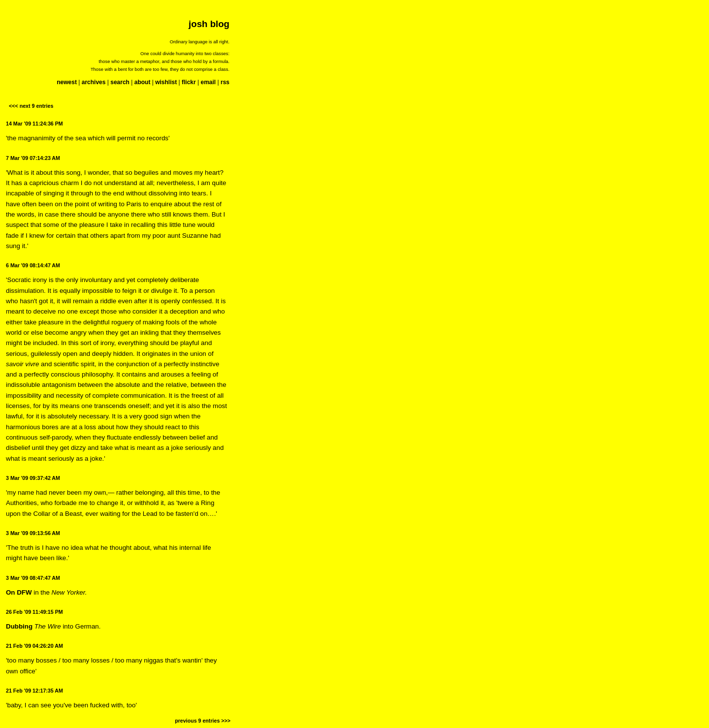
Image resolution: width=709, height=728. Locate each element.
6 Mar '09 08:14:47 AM (33, 265)
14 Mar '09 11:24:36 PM (34, 124)
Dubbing (19, 626)
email (208, 82)
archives (94, 82)
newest (67, 82)
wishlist (166, 82)
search (120, 82)
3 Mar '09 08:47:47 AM (33, 578)
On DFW (19, 592)
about (143, 82)
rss (225, 82)
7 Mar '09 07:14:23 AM (33, 158)
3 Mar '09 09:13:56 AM (33, 533)
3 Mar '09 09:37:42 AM (33, 478)
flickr (189, 82)
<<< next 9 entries (31, 106)
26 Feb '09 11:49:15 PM (34, 612)
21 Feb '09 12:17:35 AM (34, 691)
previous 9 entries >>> (203, 721)
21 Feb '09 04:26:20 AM (34, 646)
